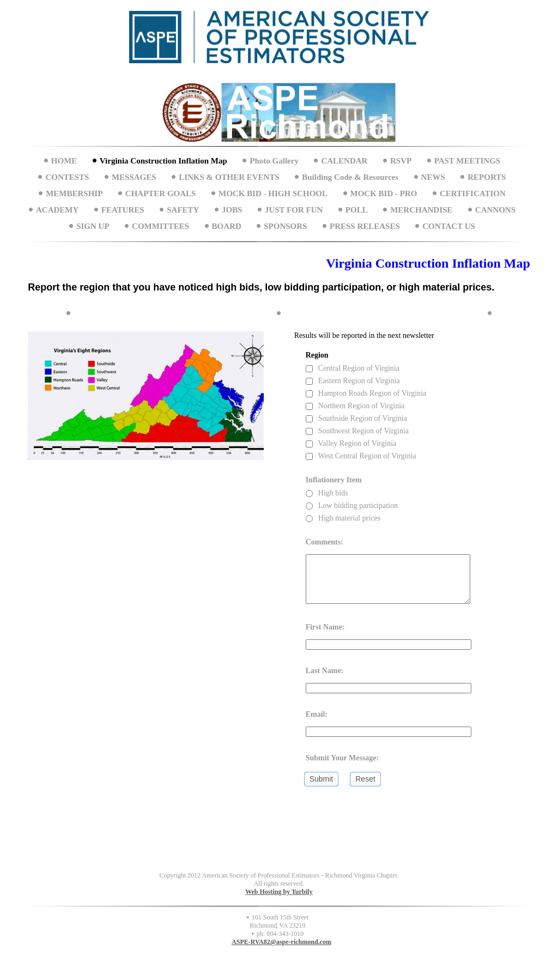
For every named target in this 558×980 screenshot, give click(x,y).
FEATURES (123, 210)
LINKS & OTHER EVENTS (229, 177)
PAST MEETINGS (468, 161)
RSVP (401, 161)
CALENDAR (344, 161)
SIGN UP (93, 226)
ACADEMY (57, 210)
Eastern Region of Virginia (353, 381)
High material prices (343, 518)
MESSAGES (134, 177)
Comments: (325, 542)
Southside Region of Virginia (356, 418)
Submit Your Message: (342, 758)
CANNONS (495, 210)
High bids (327, 493)
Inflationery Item (334, 480)
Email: (317, 714)
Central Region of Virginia (353, 368)
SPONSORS (285, 226)
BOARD (227, 226)
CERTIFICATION (473, 193)
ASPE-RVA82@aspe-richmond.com (281, 942)
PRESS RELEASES (365, 226)
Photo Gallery (274, 161)
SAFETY (183, 210)
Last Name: (325, 671)
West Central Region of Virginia (361, 456)
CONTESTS (67, 177)
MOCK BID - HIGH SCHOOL (273, 193)
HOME (64, 161)
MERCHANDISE (421, 210)
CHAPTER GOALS (161, 193)
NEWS (433, 177)
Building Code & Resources (350, 177)
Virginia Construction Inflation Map (163, 161)
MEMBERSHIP (74, 193)
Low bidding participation (352, 506)
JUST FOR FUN (294, 210)
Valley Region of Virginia (351, 443)
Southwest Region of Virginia (357, 431)
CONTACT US (449, 226)
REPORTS (487, 177)
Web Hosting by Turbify (279, 892)
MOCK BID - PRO (384, 193)
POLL (357, 210)
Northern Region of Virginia (355, 406)
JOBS (232, 210)
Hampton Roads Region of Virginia (366, 393)
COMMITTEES (160, 226)
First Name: (325, 627)
